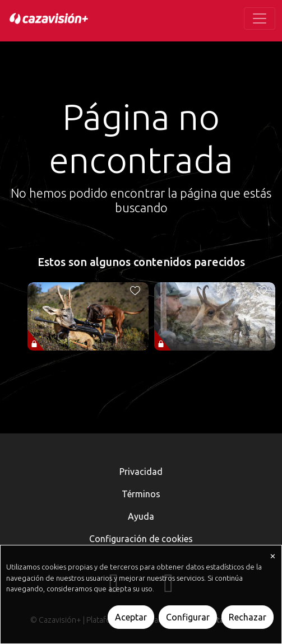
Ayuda (141, 516)
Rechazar (248, 617)
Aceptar (131, 617)
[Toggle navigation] (260, 18)
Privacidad (141, 472)
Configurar (188, 617)
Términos (141, 494)
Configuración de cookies (141, 539)
